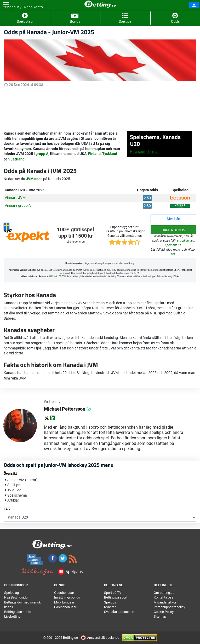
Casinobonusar (65, 607)
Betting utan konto (18, 612)
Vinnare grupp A (18, 205)
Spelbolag (12, 593)
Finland (94, 154)
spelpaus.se (173, 245)
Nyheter (110, 607)
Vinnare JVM (15, 198)
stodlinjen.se (186, 241)
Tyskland (110, 154)
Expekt (55, 277)
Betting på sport (116, 597)
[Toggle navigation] (6, 5)
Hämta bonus (173, 230)
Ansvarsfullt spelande (100, 638)
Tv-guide (14, 490)
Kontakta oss (164, 597)
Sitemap (160, 616)
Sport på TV (113, 593)
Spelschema (17, 495)
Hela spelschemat (144, 152)
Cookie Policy (164, 612)
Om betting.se (164, 593)
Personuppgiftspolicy (169, 607)
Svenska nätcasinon (119, 612)
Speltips (14, 485)
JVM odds (34, 179)
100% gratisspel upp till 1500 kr (75, 233)
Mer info (173, 219)
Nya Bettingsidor (16, 597)
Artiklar (13, 500)
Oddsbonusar (64, 593)
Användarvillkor (165, 602)
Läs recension (76, 242)
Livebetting (12, 616)
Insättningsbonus (67, 597)
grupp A (42, 154)
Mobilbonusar (64, 602)
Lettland (18, 159)
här (173, 254)
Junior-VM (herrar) (22, 480)
